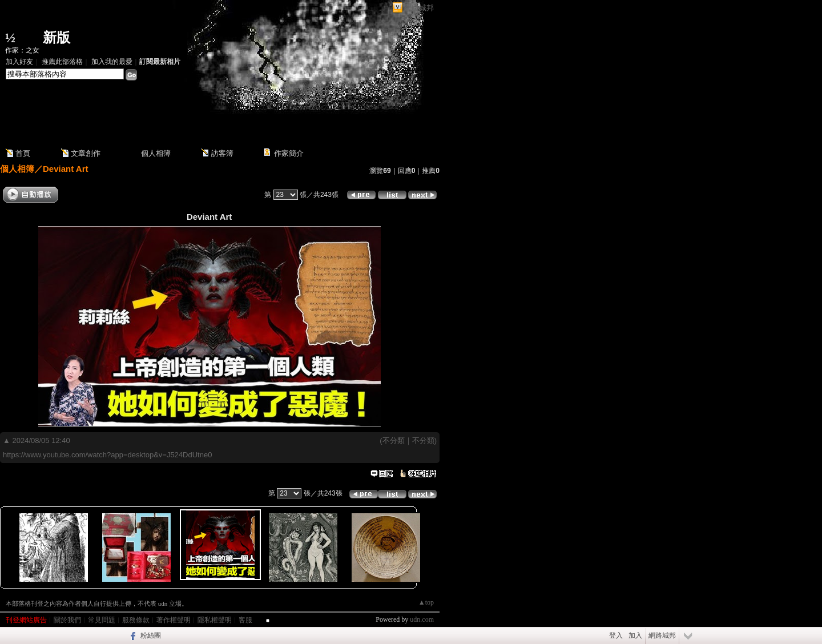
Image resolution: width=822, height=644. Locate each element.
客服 (245, 620)
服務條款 (136, 620)
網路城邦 (419, 8)
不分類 (394, 440)
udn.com (422, 619)
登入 (616, 635)
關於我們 (67, 620)
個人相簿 (156, 153)
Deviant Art (65, 169)
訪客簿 (222, 153)
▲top (426, 602)
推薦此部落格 (62, 62)
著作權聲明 (174, 620)
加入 (635, 635)
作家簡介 (289, 153)
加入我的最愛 (112, 62)
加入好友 (19, 62)
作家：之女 (22, 50)
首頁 (23, 153)
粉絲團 (151, 635)
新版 (57, 38)
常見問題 (102, 620)
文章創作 (86, 153)
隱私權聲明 (215, 620)
